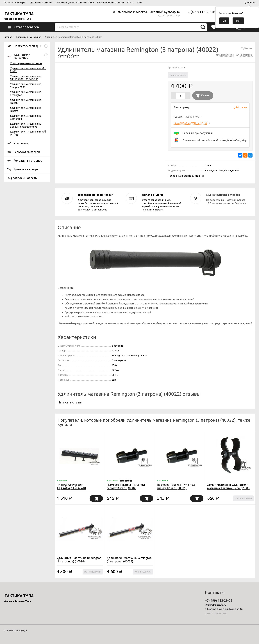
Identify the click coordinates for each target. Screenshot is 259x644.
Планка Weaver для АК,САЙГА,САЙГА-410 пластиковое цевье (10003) (75, 488)
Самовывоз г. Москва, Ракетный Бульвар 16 (148, 12)
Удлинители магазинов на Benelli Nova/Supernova (26, 125)
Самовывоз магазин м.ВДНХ (190, 123)
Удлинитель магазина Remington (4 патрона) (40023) (129, 560)
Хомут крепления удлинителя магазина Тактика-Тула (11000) (229, 486)
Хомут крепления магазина (26, 63)
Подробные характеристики (185, 176)
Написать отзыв (70, 402)
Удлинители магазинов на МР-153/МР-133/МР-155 (26, 78)
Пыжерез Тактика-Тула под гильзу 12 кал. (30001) (176, 486)
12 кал (115, 351)
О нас (131, 3)
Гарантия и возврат (15, 3)
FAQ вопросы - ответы (111, 3)
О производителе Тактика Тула (75, 3)
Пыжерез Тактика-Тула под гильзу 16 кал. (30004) (126, 486)
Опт (140, 3)
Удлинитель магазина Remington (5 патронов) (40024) (79, 560)
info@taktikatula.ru (216, 605)
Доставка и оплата (41, 3)
